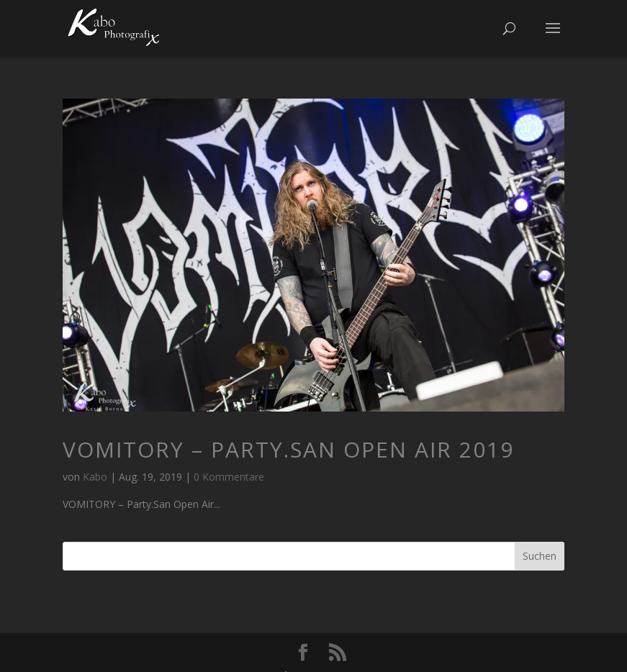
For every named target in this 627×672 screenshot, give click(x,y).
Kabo (95, 477)
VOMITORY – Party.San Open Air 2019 (288, 449)
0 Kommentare (229, 477)
